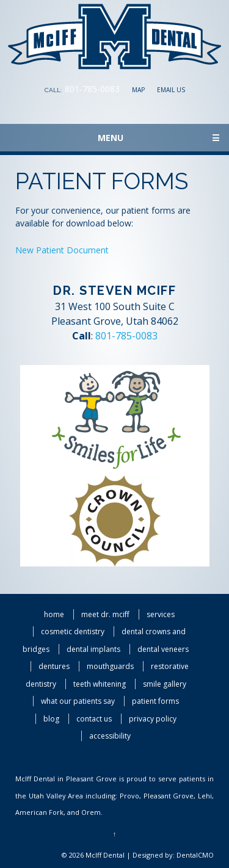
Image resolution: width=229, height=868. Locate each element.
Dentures (54, 666)
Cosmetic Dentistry (73, 631)
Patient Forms (155, 701)
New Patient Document (62, 250)
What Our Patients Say (78, 701)
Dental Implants (93, 649)
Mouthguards (110, 666)
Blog (51, 719)
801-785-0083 (92, 89)
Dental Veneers (163, 649)
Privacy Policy (153, 719)
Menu (159, 138)
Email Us (171, 90)
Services (161, 614)
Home (54, 614)
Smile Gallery (165, 684)
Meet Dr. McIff (105, 614)
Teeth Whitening (100, 684)
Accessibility (110, 736)
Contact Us (94, 719)
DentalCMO (195, 855)
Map (138, 90)
